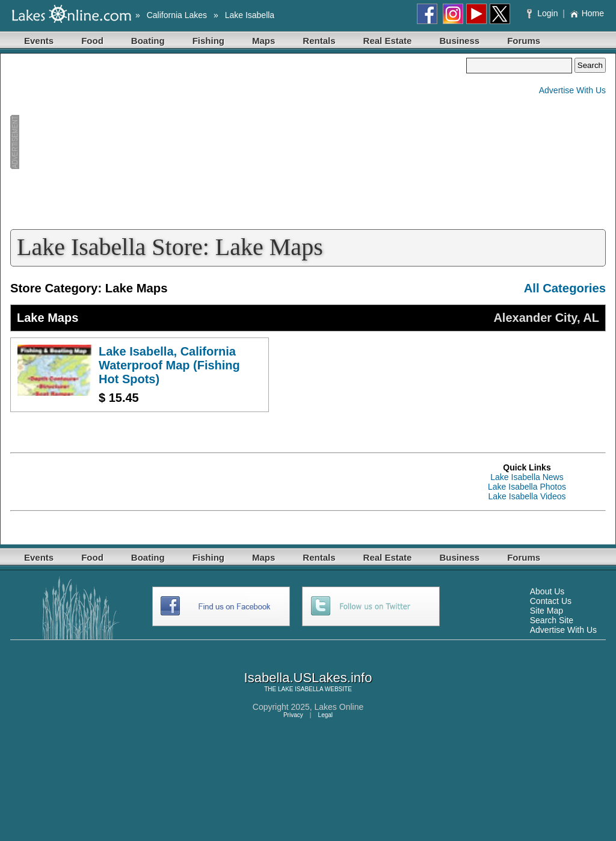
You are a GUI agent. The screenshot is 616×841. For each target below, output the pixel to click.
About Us (547, 591)
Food (92, 41)
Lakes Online (339, 707)
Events (39, 41)
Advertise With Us (572, 90)
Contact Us (551, 601)
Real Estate (388, 41)
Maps (263, 41)
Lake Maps (48, 318)
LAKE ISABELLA (300, 689)
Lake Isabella (250, 15)
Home (587, 13)
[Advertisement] (238, 142)
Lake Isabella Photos (527, 487)
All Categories (565, 288)
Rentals (319, 41)
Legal (325, 715)
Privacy (293, 715)
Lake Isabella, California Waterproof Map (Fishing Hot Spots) (169, 365)
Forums (524, 41)
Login (544, 13)
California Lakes (177, 15)
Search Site (552, 620)
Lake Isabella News (527, 477)
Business (459, 41)
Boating (148, 41)
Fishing (208, 41)
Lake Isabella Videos (527, 496)
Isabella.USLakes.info (308, 678)
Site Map (547, 611)
